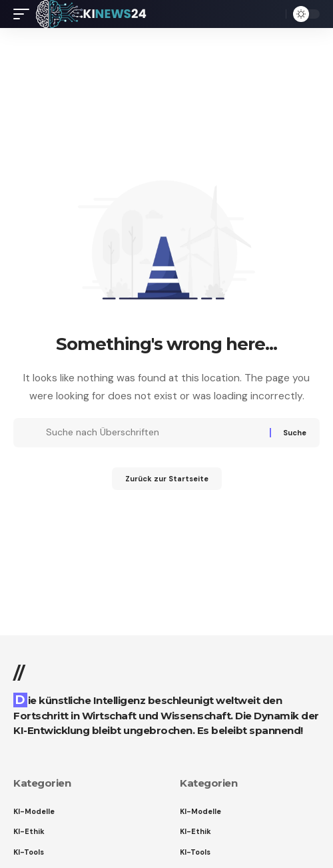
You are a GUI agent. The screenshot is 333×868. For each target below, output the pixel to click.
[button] (25, 14)
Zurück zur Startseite (167, 479)
